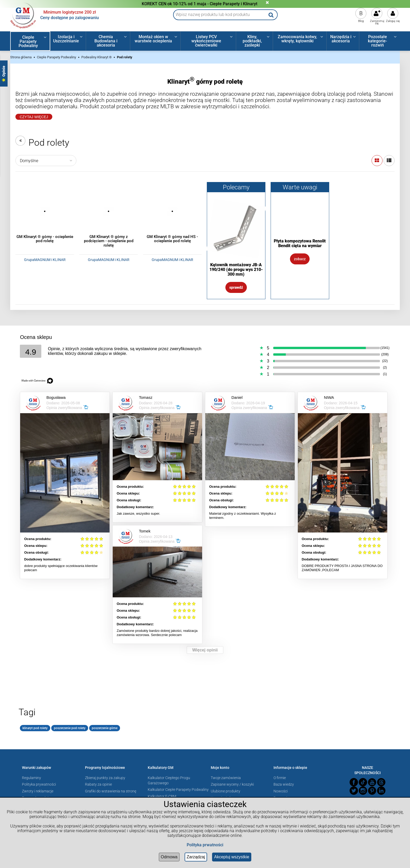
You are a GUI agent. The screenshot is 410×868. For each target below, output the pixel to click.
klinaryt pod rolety (35, 728)
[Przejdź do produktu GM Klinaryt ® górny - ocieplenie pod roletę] (45, 211)
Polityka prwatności (205, 845)
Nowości (281, 791)
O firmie (280, 778)
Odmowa (169, 857)
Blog (361, 21)
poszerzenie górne (105, 728)
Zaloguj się (393, 21)
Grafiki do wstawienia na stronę (111, 791)
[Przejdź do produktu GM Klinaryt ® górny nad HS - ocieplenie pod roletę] (172, 211)
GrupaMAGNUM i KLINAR (45, 260)
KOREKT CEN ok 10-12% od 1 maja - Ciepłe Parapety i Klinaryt (200, 4)
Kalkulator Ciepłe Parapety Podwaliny (178, 790)
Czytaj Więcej (34, 117)
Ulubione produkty (226, 791)
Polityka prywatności (39, 784)
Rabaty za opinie (98, 784)
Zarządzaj (196, 857)
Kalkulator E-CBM (162, 796)
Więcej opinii (205, 650)
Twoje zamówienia (226, 778)
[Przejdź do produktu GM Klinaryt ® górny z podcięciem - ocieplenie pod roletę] (109, 211)
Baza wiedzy (284, 784)
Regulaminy (32, 778)
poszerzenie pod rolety (70, 728)
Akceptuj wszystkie (232, 857)
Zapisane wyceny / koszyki (232, 784)
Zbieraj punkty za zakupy (105, 778)
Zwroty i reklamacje (38, 791)
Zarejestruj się (377, 22)
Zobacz (300, 259)
